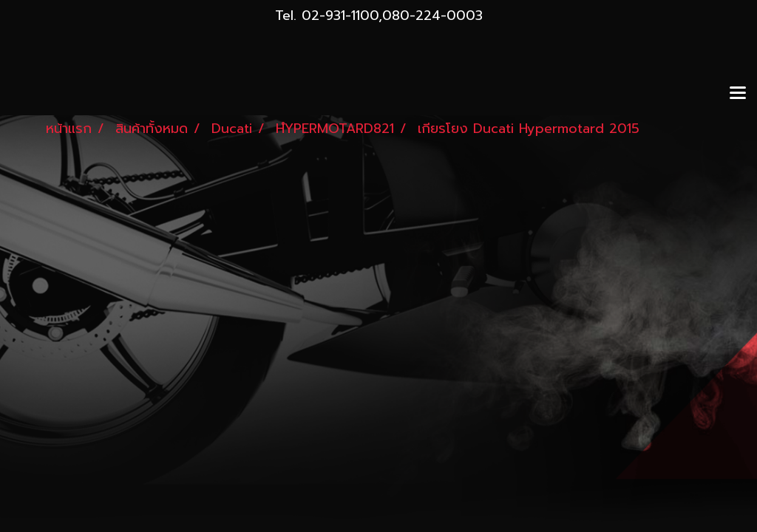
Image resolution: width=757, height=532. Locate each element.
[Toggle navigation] (738, 94)
